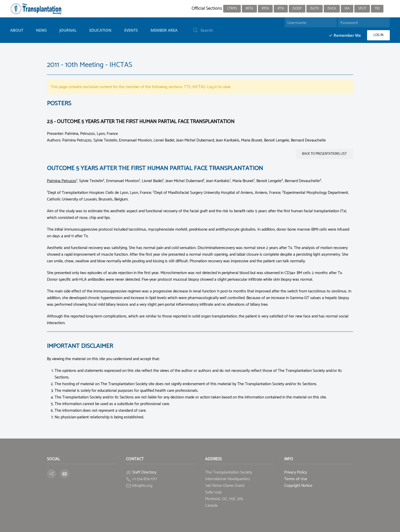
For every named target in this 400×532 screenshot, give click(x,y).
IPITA (265, 9)
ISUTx (315, 9)
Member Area (164, 30)
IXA (347, 9)
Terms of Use (296, 479)
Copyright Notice (298, 486)
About (17, 30)
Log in (378, 35)
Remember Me (345, 35)
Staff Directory (144, 472)
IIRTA (249, 9)
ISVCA (332, 9)
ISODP (297, 9)
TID (377, 9)
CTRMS (232, 9)
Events (131, 30)
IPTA (281, 9)
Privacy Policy (296, 472)
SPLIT (362, 9)
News (41, 30)
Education (100, 30)
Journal (68, 30)
